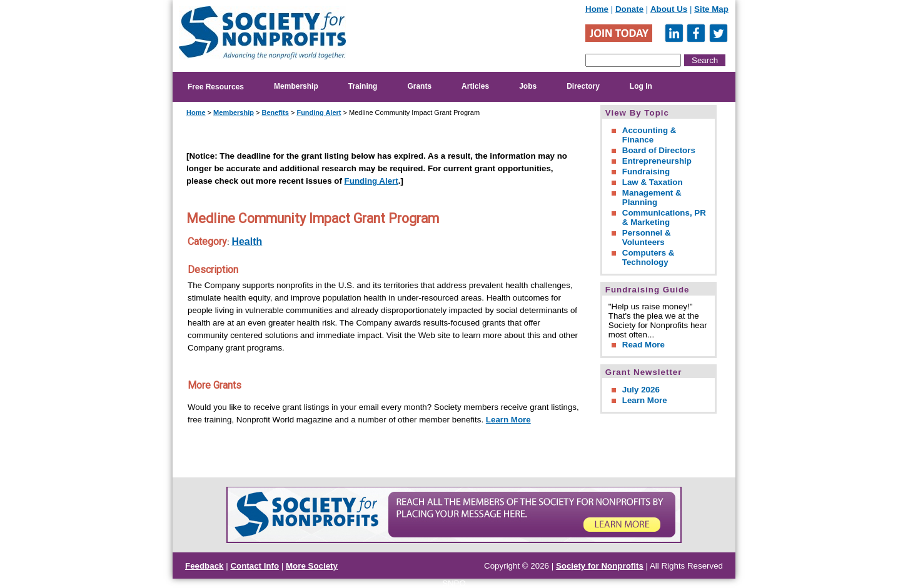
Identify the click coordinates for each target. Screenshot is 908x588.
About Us (669, 9)
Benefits (275, 112)
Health (247, 242)
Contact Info (255, 566)
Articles (475, 86)
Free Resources (216, 87)
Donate (629, 9)
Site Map (711, 9)
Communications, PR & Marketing (664, 217)
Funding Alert (319, 112)
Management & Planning (652, 197)
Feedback (204, 566)
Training (363, 86)
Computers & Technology (648, 257)
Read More (643, 345)
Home (597, 9)
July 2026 (641, 390)
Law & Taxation (653, 182)
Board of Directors (659, 150)
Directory (583, 86)
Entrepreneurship (657, 161)
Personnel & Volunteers (647, 237)
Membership (296, 86)
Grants (419, 86)
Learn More (508, 420)
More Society (312, 566)
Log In (641, 86)
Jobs (528, 86)
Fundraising (646, 172)
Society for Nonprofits (600, 566)
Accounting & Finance (649, 135)
